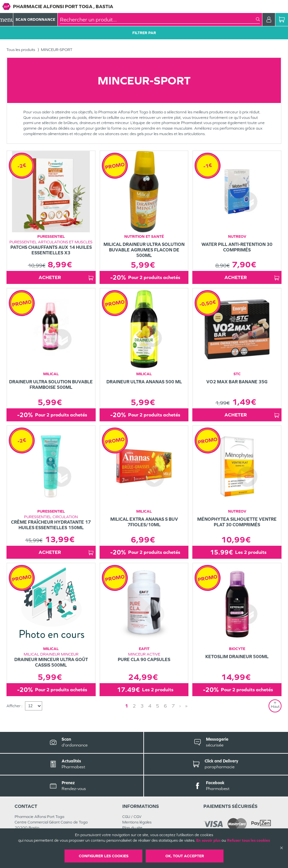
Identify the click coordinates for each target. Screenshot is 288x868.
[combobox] (158, 19)
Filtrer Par (144, 33)
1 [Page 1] (126, 706)
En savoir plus (208, 840)
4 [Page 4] (150, 706)
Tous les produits (21, 50)
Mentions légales (137, 822)
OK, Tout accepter (185, 856)
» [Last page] (186, 706)
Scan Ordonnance (35, 19)
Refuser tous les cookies (248, 840)
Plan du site (132, 828)
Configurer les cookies (104, 856)
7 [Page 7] (173, 706)
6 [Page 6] (165, 706)
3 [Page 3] (142, 706)
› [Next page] (180, 706)
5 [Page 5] (158, 706)
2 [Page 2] (134, 706)
